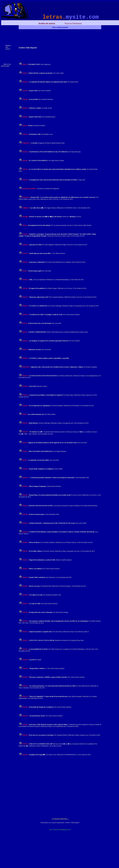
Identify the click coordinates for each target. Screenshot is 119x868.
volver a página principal (60, 27)
